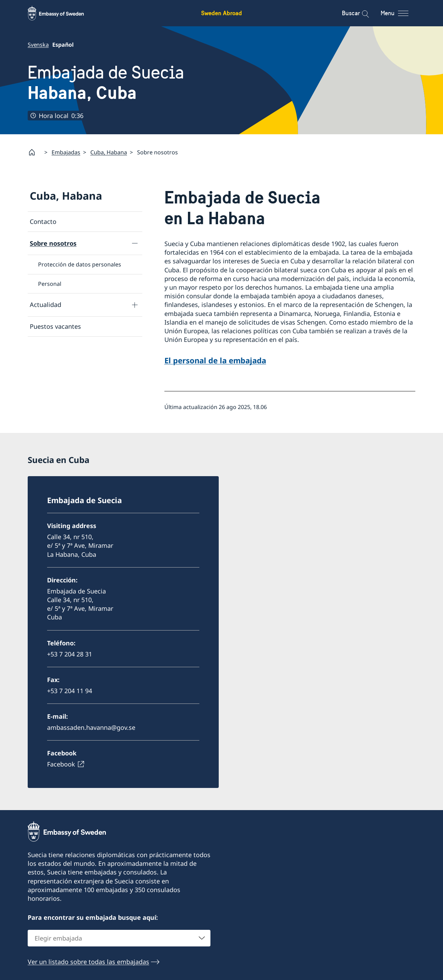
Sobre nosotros (53, 243)
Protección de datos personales (80, 264)
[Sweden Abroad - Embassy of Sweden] (62, 13)
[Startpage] (35, 152)
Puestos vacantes (55, 326)
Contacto (43, 221)
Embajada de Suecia (106, 83)
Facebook (61, 764)
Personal (50, 283)
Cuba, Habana (109, 152)
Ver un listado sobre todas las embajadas (88, 962)
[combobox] (119, 938)
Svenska (38, 45)
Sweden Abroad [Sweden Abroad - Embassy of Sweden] (221, 13)
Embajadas (66, 152)
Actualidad (46, 305)
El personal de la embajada (215, 360)
